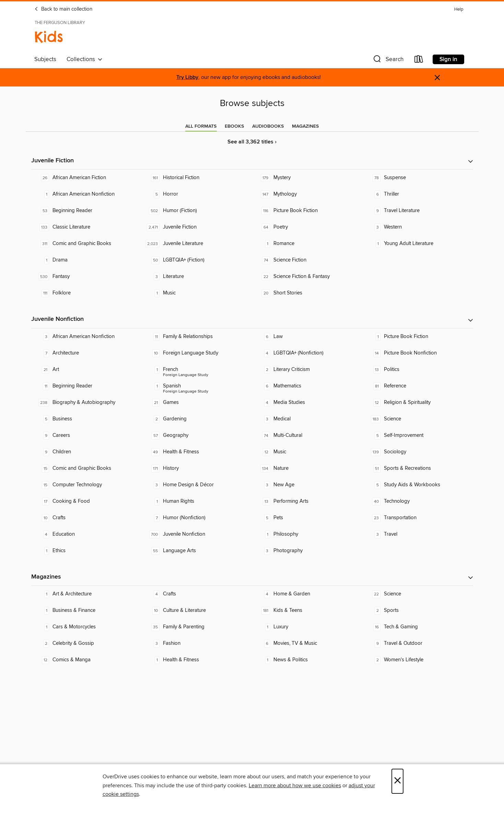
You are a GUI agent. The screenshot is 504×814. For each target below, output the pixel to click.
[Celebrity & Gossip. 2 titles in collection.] (86, 643)
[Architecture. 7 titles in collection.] (86, 353)
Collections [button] (85, 59)
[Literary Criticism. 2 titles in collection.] (307, 370)
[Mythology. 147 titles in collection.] (307, 194)
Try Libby (187, 77)
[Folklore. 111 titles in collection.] (86, 293)
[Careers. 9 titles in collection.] (86, 435)
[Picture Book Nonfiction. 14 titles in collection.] (418, 353)
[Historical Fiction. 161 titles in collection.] (197, 178)
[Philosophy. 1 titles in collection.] (307, 534)
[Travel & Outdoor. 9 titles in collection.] (418, 643)
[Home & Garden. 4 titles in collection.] (307, 594)
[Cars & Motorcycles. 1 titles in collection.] (86, 627)
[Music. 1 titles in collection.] (197, 293)
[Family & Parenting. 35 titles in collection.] (197, 627)
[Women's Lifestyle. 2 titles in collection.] (418, 660)
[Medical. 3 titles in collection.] (307, 419)
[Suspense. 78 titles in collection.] (418, 178)
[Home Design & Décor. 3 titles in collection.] (197, 485)
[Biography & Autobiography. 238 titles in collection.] (86, 403)
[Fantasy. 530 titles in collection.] (86, 277)
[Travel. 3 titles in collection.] (418, 534)
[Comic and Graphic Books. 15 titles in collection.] (86, 468)
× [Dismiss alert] (437, 78)
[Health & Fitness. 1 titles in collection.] (197, 660)
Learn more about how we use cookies (295, 786)
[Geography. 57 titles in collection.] (197, 435)
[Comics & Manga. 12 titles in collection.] (86, 660)
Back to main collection (63, 9)
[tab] (201, 126)
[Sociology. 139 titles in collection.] (418, 452)
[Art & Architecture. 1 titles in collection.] (86, 594)
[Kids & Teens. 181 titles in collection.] (307, 610)
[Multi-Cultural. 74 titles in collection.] (307, 435)
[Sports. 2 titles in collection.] (418, 610)
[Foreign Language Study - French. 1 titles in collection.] (197, 370)
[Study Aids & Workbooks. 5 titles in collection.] (418, 485)
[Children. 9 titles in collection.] (86, 452)
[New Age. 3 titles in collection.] (307, 485)
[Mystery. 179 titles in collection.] (307, 178)
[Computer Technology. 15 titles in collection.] (86, 485)
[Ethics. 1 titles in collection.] (86, 551)
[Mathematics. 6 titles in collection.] (307, 386)
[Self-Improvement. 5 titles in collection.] (418, 435)
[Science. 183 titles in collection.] (418, 419)
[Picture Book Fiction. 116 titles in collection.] (307, 211)
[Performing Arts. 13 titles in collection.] (307, 501)
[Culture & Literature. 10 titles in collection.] (197, 610)
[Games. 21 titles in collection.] (197, 403)
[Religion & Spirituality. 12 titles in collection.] (418, 403)
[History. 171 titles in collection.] (197, 468)
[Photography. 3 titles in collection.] (307, 551)
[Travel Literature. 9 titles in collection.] (418, 211)
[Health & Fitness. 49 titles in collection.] (197, 452)
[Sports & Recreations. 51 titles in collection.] (418, 468)
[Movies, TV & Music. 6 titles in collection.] (307, 643)
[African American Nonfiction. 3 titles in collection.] (86, 337)
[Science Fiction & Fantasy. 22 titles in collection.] (307, 277)
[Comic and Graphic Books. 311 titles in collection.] (86, 244)
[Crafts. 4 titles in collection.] (197, 594)
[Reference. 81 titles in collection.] (418, 386)
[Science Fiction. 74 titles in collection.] (307, 260)
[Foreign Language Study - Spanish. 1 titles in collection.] (197, 386)
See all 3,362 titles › (252, 142)
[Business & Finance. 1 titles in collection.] (86, 610)
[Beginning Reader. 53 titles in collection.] (86, 211)
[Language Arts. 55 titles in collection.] (197, 551)
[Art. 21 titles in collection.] (86, 370)
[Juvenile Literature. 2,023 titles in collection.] (197, 244)
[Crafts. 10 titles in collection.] (86, 518)
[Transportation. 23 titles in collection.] (418, 518)
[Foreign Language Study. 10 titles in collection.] (197, 353)
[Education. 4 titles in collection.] (86, 534)
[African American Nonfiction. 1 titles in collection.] (86, 194)
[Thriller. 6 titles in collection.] (418, 194)
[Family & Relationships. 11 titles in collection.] (197, 337)
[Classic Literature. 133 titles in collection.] (86, 227)
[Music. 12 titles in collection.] (307, 452)
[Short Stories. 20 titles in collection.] (307, 293)
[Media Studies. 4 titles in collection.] (307, 403)
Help (459, 9)
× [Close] (397, 781)
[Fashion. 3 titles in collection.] (197, 643)
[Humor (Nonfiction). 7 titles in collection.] (197, 518)
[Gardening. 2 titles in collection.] (197, 419)
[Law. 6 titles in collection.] (307, 337)
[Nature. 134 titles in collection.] (307, 468)
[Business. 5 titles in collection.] (86, 419)
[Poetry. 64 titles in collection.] (307, 227)
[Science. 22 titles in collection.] (418, 594)
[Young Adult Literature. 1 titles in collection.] (418, 244)
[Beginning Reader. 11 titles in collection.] (86, 386)
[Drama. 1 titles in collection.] (86, 260)
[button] (388, 61)
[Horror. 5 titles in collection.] (197, 194)
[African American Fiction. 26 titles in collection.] (86, 178)
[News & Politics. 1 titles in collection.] (307, 660)
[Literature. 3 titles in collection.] (197, 277)
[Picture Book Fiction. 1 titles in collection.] (418, 337)
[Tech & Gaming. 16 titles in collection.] (418, 627)
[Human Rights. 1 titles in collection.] (197, 501)
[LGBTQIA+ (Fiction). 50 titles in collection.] (197, 260)
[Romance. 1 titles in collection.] (307, 244)
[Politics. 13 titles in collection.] (418, 370)
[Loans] (419, 61)
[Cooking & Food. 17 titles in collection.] (86, 501)
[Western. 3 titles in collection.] (418, 227)
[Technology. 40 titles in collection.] (418, 501)
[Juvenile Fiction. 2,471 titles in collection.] (197, 227)
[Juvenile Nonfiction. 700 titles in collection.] (197, 534)
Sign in (448, 59)
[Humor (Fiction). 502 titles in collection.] (197, 211)
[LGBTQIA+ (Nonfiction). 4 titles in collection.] (307, 353)
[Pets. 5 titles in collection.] (307, 518)
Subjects (45, 59)
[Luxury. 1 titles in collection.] (307, 627)
